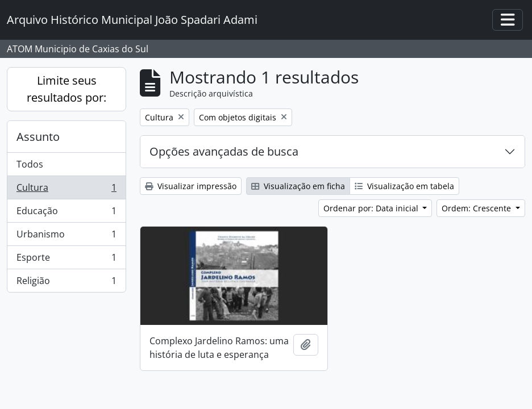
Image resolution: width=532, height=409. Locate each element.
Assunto (38, 137)
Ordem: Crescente (477, 208)
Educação (66, 213)
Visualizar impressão (191, 186)
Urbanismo (66, 237)
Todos (30, 164)
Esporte (66, 260)
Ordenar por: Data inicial (372, 208)
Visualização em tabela (404, 186)
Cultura (66, 190)
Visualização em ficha (298, 186)
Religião (66, 283)
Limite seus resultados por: (66, 89)
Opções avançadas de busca (224, 151)
